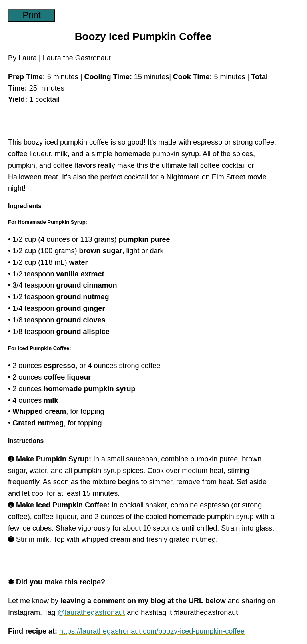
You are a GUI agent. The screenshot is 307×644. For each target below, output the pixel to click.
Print (31, 15)
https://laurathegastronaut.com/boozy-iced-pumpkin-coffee (152, 631)
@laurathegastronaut (91, 612)
